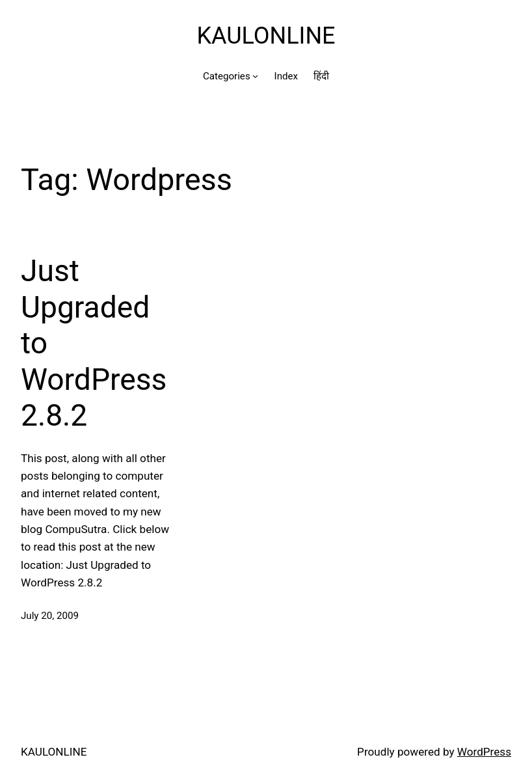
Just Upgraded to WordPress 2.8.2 (94, 343)
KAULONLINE (266, 36)
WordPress (484, 752)
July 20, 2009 (50, 616)
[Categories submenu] (255, 76)
